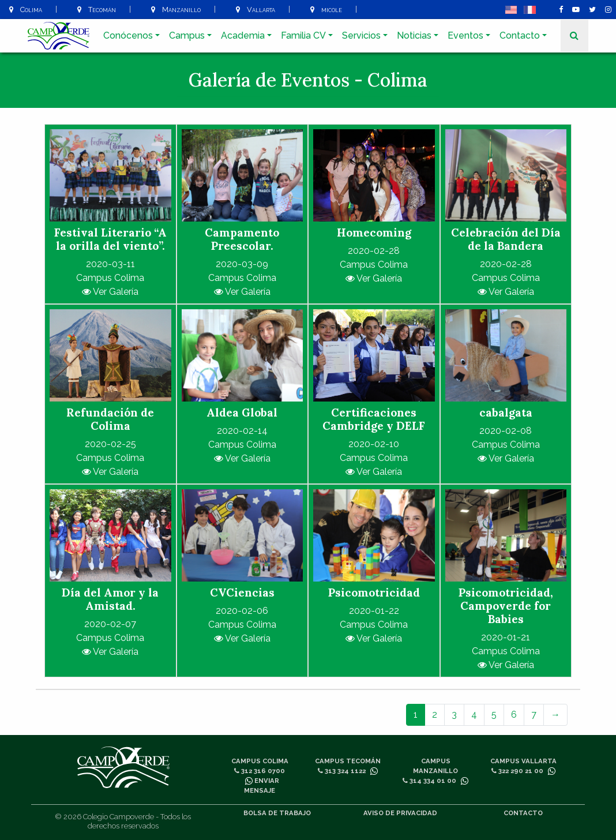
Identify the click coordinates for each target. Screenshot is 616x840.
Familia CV (303, 35)
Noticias (414, 35)
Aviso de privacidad (400, 813)
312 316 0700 (260, 771)
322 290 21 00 (517, 771)
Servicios (361, 35)
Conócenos (128, 35)
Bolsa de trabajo (277, 813)
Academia (243, 35)
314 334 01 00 (429, 781)
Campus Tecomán (348, 761)
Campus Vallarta (523, 761)
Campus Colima (260, 761)
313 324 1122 (342, 771)
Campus (187, 35)
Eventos (465, 35)
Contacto (520, 35)
